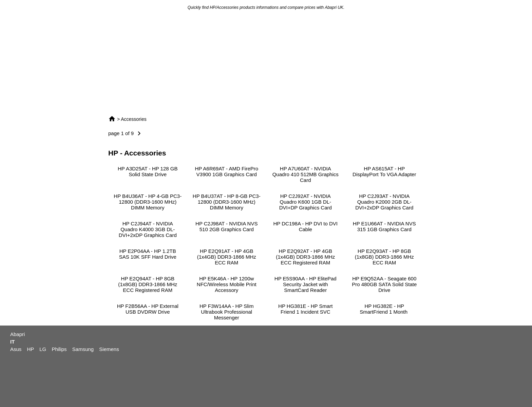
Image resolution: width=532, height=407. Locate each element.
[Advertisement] (266, 62)
